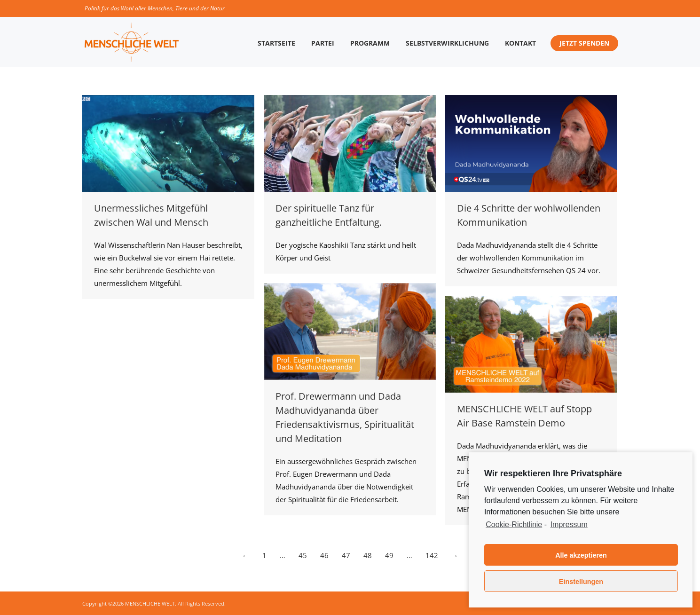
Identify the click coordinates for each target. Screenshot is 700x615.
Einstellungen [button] (581, 582)
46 (324, 555)
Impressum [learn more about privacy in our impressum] (569, 524)
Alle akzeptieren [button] (581, 555)
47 (346, 555)
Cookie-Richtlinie (514, 524)
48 (368, 555)
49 (389, 555)
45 (303, 555)
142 (432, 555)
